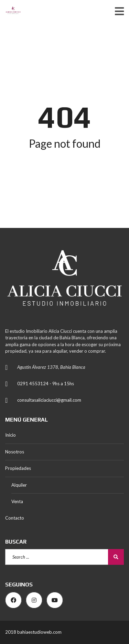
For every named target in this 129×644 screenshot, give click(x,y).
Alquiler (19, 485)
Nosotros (15, 452)
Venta (17, 501)
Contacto (15, 518)
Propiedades (18, 468)
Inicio (10, 435)
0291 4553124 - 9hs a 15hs (46, 384)
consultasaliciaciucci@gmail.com (49, 400)
